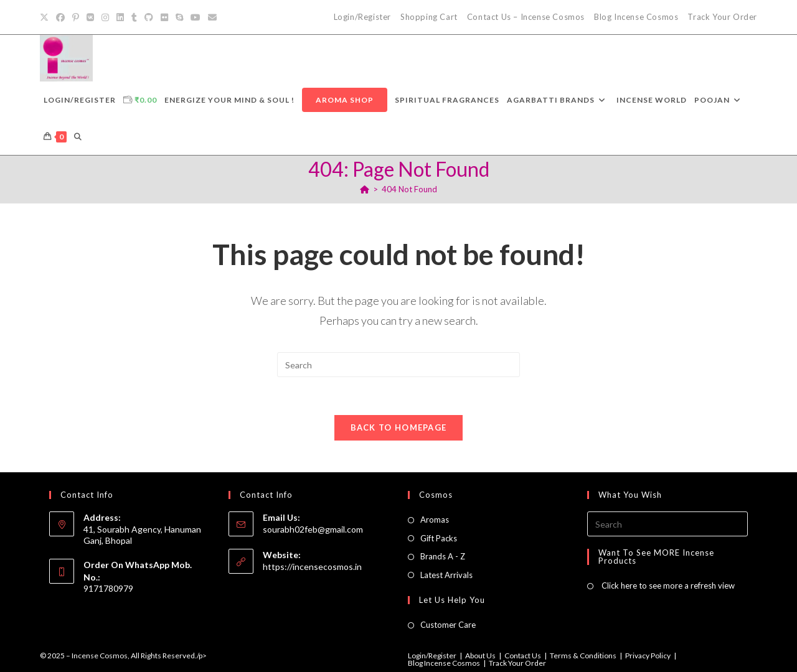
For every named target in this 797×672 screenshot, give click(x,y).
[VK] (90, 17)
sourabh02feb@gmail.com (313, 529)
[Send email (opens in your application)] (212, 17)
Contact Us (523, 656)
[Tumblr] (134, 17)
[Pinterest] (76, 17)
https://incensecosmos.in (312, 567)
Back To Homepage (399, 427)
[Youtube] (196, 17)
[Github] (149, 17)
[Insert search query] (398, 365)
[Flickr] (164, 17)
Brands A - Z (443, 556)
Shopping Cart (429, 17)
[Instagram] (105, 17)
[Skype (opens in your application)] (179, 17)
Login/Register (362, 17)
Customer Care (448, 625)
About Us (480, 656)
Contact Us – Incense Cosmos (526, 17)
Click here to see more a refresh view (667, 586)
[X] (46, 17)
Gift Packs (439, 538)
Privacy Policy (648, 656)
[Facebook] (60, 17)
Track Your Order (722, 17)
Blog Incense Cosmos (636, 17)
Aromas (435, 520)
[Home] (365, 189)
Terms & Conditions (583, 656)
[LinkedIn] (120, 17)
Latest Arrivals (446, 575)
